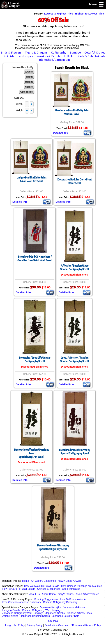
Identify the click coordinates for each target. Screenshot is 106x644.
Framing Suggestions (46, 599)
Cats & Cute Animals (92, 56)
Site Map (53, 621)
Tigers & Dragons (36, 52)
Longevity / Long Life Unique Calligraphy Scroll (35, 360)
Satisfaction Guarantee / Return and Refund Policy (73, 625)
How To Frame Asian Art (74, 599)
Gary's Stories (66, 594)
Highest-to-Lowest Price (89, 14)
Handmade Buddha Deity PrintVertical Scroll (72, 112)
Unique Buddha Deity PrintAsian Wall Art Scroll (32, 179)
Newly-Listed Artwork (70, 581)
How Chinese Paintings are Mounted (82, 586)
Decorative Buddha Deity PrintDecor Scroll (75, 181)
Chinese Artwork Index (79, 613)
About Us (34, 594)
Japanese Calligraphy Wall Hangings (23, 613)
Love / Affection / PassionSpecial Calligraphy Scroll (74, 360)
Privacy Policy (35, 625)
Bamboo (75, 52)
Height (29, 82)
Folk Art (70, 56)
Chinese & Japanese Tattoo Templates (59, 589)
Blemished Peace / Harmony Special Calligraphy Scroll (75, 452)
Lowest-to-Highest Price (59, 14)
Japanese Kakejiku (50, 607)
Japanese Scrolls (55, 613)
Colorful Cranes (95, 52)
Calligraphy (59, 52)
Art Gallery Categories (43, 581)
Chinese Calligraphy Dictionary (60, 602)
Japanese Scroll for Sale (66, 616)
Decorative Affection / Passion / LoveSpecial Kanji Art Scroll (32, 453)
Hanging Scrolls (11, 610)
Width (29, 77)
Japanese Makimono (75, 607)
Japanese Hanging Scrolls (35, 616)
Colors (29, 87)
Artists (29, 72)
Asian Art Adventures (87, 594)
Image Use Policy (15, 625)
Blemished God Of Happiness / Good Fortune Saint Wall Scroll (35, 259)
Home (26, 581)
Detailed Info (61, 133)
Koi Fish (9, 56)
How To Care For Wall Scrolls (19, 589)
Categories (26, 92)
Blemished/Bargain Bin (55, 60)
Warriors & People (49, 56)
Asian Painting (10, 616)
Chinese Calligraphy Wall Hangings (42, 610)
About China (49, 594)
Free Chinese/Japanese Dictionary (22, 602)
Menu (97, 5)
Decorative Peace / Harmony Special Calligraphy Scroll (53, 547)
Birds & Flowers (11, 52)
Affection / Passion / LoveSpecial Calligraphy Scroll (74, 267)
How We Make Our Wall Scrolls (42, 586)
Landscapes (25, 56)
